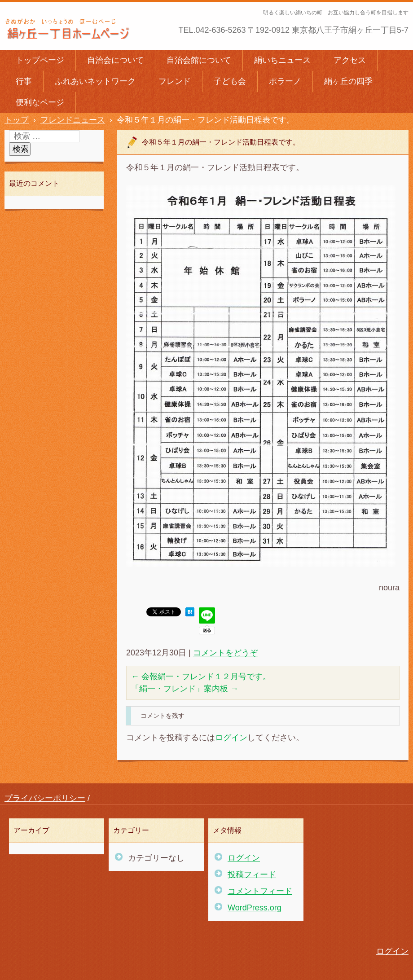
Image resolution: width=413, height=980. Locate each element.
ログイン (231, 738)
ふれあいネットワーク (95, 81)
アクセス (350, 60)
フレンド (175, 81)
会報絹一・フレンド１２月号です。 (201, 677)
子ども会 (230, 81)
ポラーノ (285, 81)
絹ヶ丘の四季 (348, 81)
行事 (24, 81)
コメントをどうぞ (225, 653)
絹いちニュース (282, 60)
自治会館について (199, 60)
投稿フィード (252, 875)
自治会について (115, 60)
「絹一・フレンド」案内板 (185, 689)
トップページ (40, 60)
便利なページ (40, 102)
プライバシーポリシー (45, 798)
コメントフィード (260, 891)
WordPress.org (255, 908)
